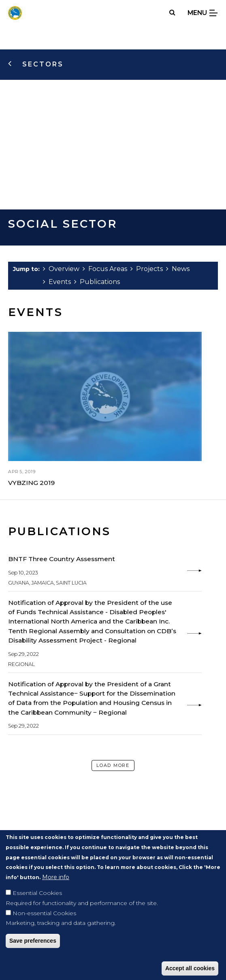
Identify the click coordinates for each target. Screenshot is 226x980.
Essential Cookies (37, 906)
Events (57, 282)
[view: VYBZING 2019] (105, 410)
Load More (113, 765)
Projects (147, 269)
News (178, 269)
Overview (61, 269)
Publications (97, 282)
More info (56, 890)
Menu (203, 13)
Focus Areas (105, 269)
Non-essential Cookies (44, 926)
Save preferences (33, 954)
